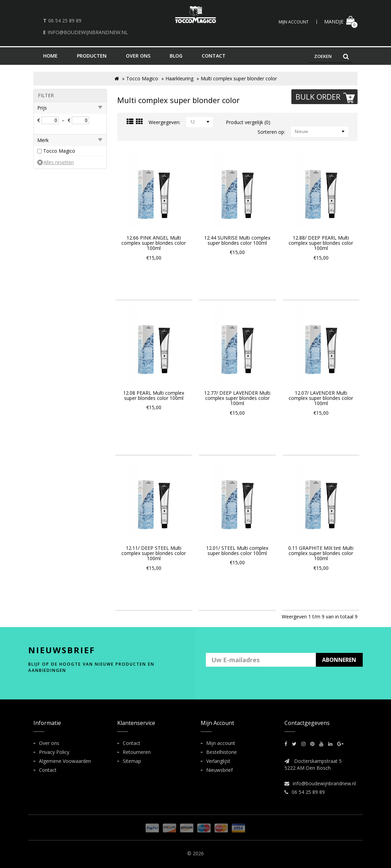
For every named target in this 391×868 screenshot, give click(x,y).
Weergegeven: (164, 122)
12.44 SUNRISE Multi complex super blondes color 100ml (237, 240)
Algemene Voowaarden (65, 761)
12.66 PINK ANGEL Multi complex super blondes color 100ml (154, 243)
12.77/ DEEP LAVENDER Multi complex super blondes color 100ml (237, 398)
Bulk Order (326, 97)
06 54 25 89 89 (65, 21)
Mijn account (221, 743)
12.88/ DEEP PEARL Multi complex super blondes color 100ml (321, 243)
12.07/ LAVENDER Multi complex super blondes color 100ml (321, 398)
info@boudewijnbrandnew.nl (88, 32)
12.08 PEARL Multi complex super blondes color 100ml (154, 395)
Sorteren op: (271, 132)
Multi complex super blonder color (239, 78)
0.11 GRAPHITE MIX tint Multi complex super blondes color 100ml (321, 553)
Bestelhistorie (222, 752)
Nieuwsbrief (219, 770)
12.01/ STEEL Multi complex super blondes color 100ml (237, 551)
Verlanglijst (218, 761)
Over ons (49, 743)
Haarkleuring (179, 78)
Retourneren (137, 752)
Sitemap (132, 761)
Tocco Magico (142, 78)
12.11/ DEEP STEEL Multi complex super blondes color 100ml (154, 553)
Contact (48, 770)
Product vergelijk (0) (248, 122)
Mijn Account (294, 22)
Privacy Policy (54, 752)
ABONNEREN (339, 660)
